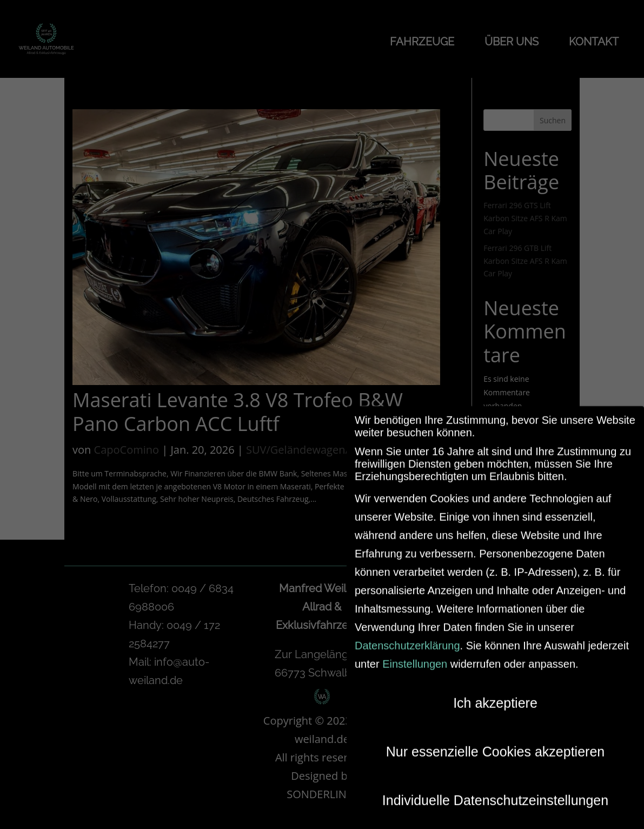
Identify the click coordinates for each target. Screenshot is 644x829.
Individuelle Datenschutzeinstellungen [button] (495, 793)
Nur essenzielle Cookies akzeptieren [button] (495, 745)
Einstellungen (415, 657)
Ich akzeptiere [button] (495, 696)
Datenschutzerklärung (407, 639)
